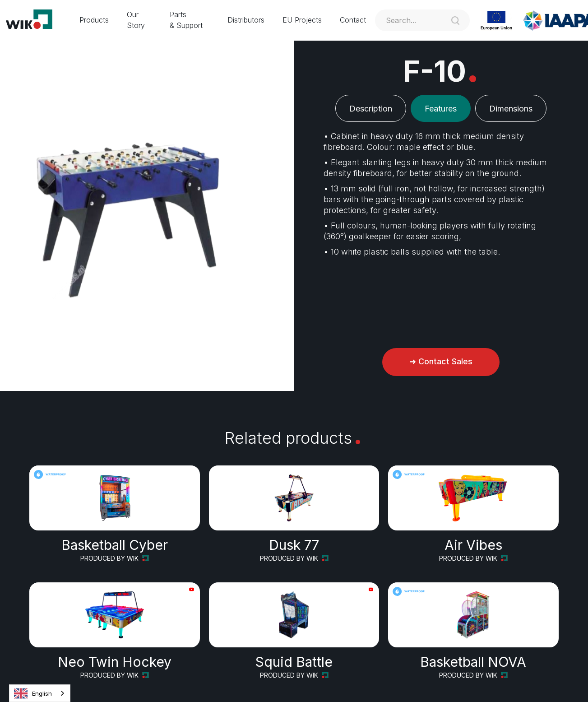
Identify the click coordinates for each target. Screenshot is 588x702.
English (33, 693)
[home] (35, 20)
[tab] (371, 108)
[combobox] (40, 693)
